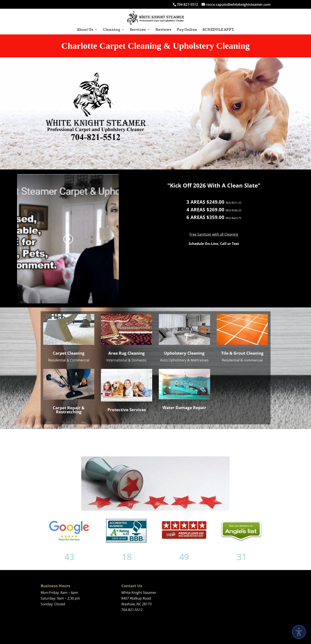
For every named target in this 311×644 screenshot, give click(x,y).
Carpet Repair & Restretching (69, 410)
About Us (85, 30)
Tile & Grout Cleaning (242, 353)
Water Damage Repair (184, 408)
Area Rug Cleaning (127, 353)
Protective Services (127, 410)
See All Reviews (213, 440)
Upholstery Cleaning (184, 353)
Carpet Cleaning (69, 353)
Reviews (163, 30)
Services (138, 30)
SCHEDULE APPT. (218, 30)
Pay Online (187, 30)
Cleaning (112, 30)
